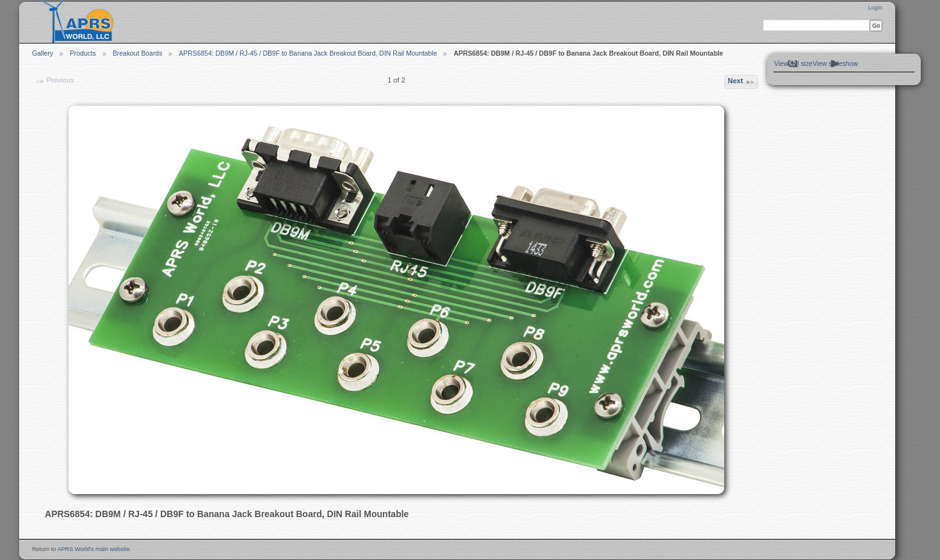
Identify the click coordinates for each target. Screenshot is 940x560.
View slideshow (835, 64)
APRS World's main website (93, 549)
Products (83, 53)
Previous (54, 81)
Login (875, 8)
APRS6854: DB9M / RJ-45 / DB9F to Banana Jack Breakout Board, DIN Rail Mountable (308, 53)
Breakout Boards (137, 53)
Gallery (43, 53)
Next (741, 82)
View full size (793, 64)
